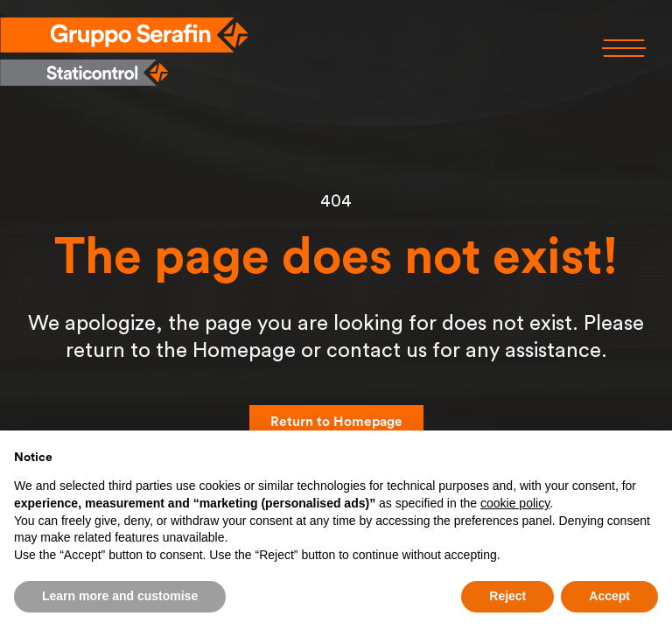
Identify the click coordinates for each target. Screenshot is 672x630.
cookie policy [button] (515, 503)
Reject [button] (507, 596)
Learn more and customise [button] (120, 596)
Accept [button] (609, 596)
